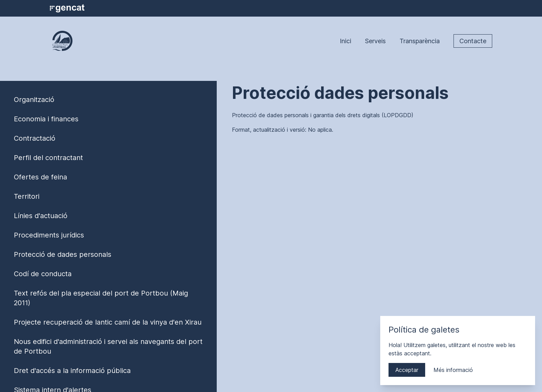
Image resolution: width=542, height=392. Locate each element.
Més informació (453, 370)
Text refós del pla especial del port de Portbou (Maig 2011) (101, 298)
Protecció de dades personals (63, 254)
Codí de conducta (43, 274)
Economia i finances (46, 119)
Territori (27, 196)
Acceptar (407, 370)
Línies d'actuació (41, 216)
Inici (345, 41)
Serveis (375, 41)
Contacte (473, 41)
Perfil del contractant (48, 158)
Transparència (420, 41)
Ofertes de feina (40, 177)
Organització (34, 100)
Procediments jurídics (49, 235)
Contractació (35, 138)
